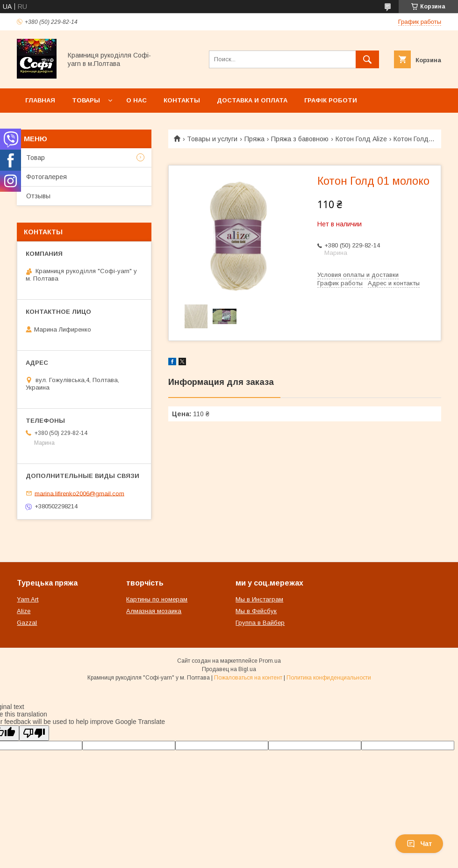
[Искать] (367, 59)
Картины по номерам (157, 599)
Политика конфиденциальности (329, 678)
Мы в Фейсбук (256, 611)
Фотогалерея (47, 177)
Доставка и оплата (252, 100)
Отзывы (38, 196)
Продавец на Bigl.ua (229, 669)
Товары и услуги (212, 139)
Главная (40, 100)
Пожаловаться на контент (248, 678)
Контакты (182, 100)
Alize (24, 611)
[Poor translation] (34, 733)
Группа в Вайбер (260, 623)
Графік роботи (331, 100)
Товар (36, 158)
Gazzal (27, 623)
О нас (136, 100)
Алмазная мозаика (154, 611)
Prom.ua (270, 661)
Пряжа (254, 139)
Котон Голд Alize (361, 139)
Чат (419, 844)
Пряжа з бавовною (300, 139)
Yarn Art (28, 599)
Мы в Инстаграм (259, 599)
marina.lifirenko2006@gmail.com (79, 493)
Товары (86, 100)
